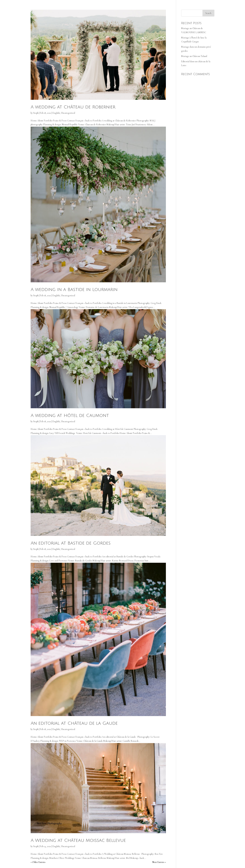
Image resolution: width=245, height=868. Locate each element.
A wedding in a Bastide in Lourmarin (74, 290)
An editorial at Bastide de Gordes (71, 543)
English (56, 113)
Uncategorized (68, 113)
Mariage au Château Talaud (194, 56)
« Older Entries (38, 862)
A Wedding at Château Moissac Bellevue (78, 840)
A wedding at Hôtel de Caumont (70, 416)
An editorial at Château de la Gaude (74, 723)
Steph (36, 113)
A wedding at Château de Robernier (73, 107)
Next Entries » (159, 862)
